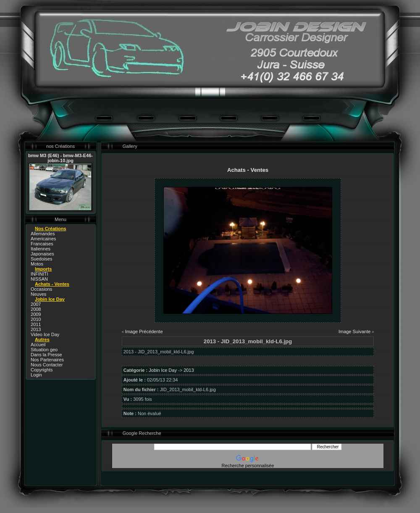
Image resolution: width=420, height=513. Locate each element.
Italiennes (41, 249)
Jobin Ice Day (163, 370)
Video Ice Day (45, 334)
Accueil (38, 345)
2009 (36, 314)
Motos (37, 264)
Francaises (42, 244)
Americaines (43, 239)
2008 (36, 309)
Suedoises (41, 259)
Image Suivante (354, 331)
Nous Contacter (47, 365)
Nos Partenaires (47, 360)
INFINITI (39, 274)
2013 (36, 329)
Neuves (38, 294)
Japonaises (42, 254)
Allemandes (43, 234)
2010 (36, 319)
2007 (36, 304)
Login (36, 375)
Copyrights (42, 370)
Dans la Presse (46, 355)
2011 (36, 324)
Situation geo (44, 350)
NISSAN (39, 279)
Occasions (41, 289)
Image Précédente (144, 331)
